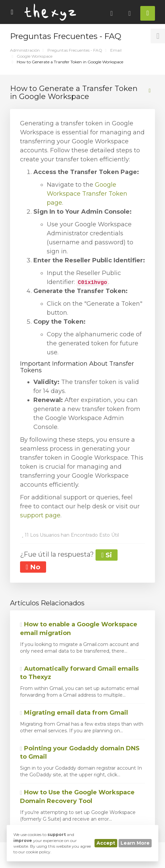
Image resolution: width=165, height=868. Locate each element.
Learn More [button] (135, 843)
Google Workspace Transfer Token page (87, 194)
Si (107, 555)
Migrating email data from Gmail (74, 713)
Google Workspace (35, 56)
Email (116, 50)
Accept (106, 843)
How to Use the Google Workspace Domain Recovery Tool (77, 797)
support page (40, 515)
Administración (25, 50)
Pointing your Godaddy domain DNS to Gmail (80, 753)
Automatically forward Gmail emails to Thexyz (79, 673)
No (33, 567)
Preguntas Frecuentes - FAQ (75, 50)
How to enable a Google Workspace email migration (79, 629)
